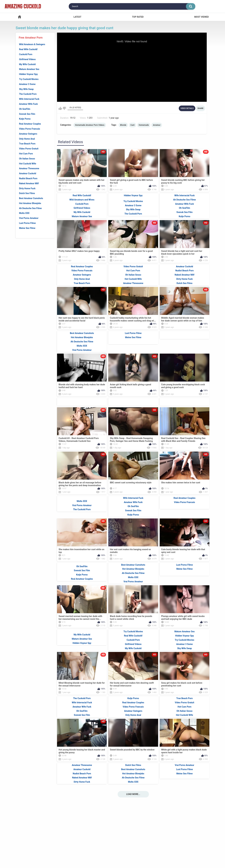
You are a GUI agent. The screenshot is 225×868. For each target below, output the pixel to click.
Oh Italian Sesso (27, 159)
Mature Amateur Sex (29, 69)
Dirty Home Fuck (27, 188)
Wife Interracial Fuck (29, 99)
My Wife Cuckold (27, 64)
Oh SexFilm (25, 109)
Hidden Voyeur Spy (28, 74)
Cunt (132, 125)
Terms (110, 851)
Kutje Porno (25, 119)
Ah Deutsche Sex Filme (30, 208)
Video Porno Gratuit (29, 149)
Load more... (133, 838)
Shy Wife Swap (26, 89)
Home (20, 17)
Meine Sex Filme (27, 228)
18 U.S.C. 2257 (143, 851)
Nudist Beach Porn (28, 178)
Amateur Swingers (28, 134)
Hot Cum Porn (26, 154)
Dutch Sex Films (27, 193)
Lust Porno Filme (27, 223)
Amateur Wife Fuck (28, 104)
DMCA (125, 851)
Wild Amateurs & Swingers (32, 44)
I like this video (60, 108)
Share (200, 108)
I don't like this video (64, 108)
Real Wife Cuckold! (28, 49)
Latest (77, 17)
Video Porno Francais (30, 129)
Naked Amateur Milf (29, 183)
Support (94, 851)
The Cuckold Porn (28, 94)
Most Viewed (201, 17)
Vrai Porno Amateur (29, 218)
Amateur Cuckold (28, 173)
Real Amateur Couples (30, 124)
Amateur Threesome (29, 168)
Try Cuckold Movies (29, 79)
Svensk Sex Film (27, 114)
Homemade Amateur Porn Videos (90, 125)
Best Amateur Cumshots (31, 198)
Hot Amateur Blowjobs (30, 203)
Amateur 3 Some (27, 84)
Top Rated (138, 17)
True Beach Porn (27, 144)
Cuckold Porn (26, 54)
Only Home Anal (27, 139)
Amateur (157, 125)
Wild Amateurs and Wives (82, 243)
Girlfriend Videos (27, 59)
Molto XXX (24, 213)
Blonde (123, 125)
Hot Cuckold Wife (28, 164)
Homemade (144, 125)
